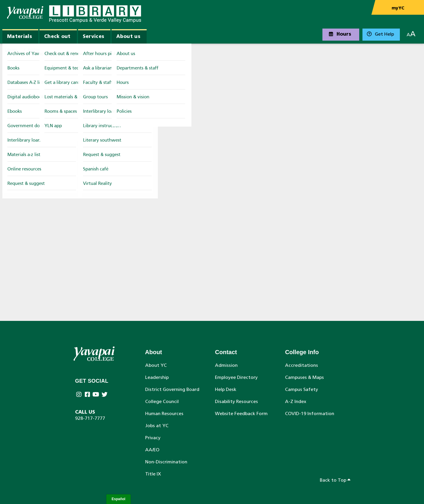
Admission (226, 366)
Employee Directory (236, 378)
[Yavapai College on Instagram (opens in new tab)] (79, 395)
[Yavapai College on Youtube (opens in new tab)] (96, 395)
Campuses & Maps (304, 378)
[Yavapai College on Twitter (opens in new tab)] (105, 395)
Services (94, 37)
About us (128, 37)
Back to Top (335, 480)
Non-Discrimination (166, 462)
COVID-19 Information (310, 414)
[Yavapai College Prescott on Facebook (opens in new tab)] (88, 395)
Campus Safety (302, 390)
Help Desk (226, 390)
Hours (340, 34)
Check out (57, 37)
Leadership (157, 378)
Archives (36, 50)
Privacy (153, 438)
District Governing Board (172, 390)
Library (11, 50)
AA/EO (152, 450)
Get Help (380, 34)
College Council (162, 402)
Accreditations (302, 366)
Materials (20, 37)
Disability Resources (236, 402)
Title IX (153, 474)
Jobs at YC (157, 426)
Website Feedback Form (241, 414)
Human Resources (164, 414)
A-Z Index (296, 402)
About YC (156, 366)
